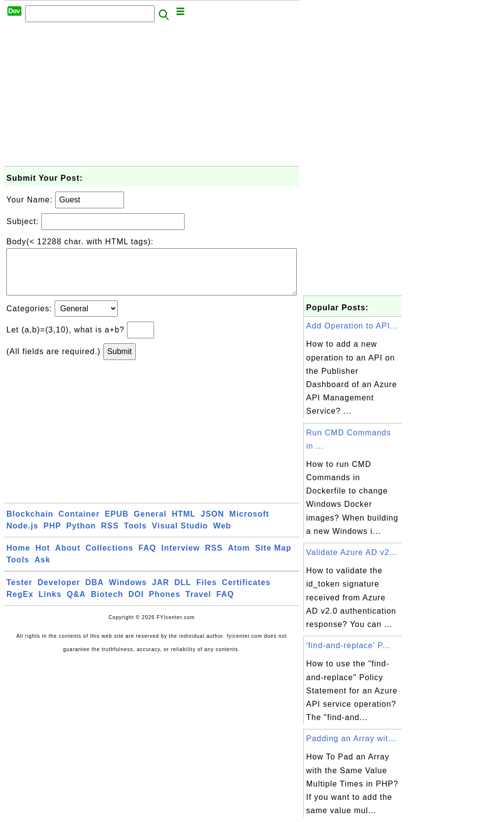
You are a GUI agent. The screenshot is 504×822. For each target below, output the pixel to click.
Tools (135, 536)
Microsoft (249, 524)
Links (50, 604)
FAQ (147, 558)
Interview (181, 558)
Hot (43, 558)
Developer (59, 592)
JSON (213, 524)
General (150, 524)
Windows (128, 592)
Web (222, 536)
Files (206, 592)
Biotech (107, 604)
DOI (136, 604)
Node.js (22, 536)
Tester (19, 592)
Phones (165, 604)
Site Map (273, 558)
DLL (183, 592)
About (68, 558)
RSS (110, 536)
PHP (52, 536)
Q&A (77, 604)
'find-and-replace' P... (348, 645)
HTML (184, 524)
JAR (161, 592)
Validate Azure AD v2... (352, 552)
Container (79, 524)
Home (18, 558)
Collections (110, 558)
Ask (42, 570)
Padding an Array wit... (351, 739)
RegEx (20, 604)
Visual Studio (180, 536)
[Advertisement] (152, 97)
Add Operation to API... (352, 326)
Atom (239, 558)
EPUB (117, 524)
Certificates (246, 592)
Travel (198, 604)
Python (81, 536)
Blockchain (30, 524)
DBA (94, 592)
